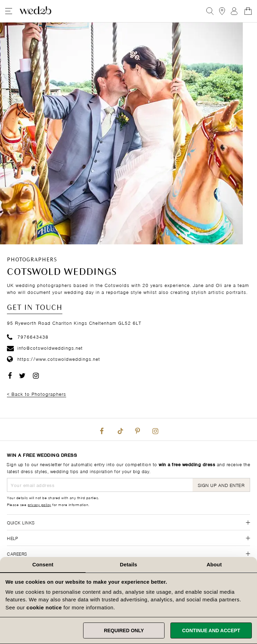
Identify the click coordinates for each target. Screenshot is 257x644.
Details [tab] (128, 564)
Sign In (234, 11)
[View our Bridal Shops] (222, 11)
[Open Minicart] (248, 11)
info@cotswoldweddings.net (45, 347)
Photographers (32, 260)
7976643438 (28, 336)
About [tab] (214, 564)
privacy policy (39, 504)
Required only (124, 630)
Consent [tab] (43, 564)
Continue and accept (211, 630)
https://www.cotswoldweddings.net (54, 359)
